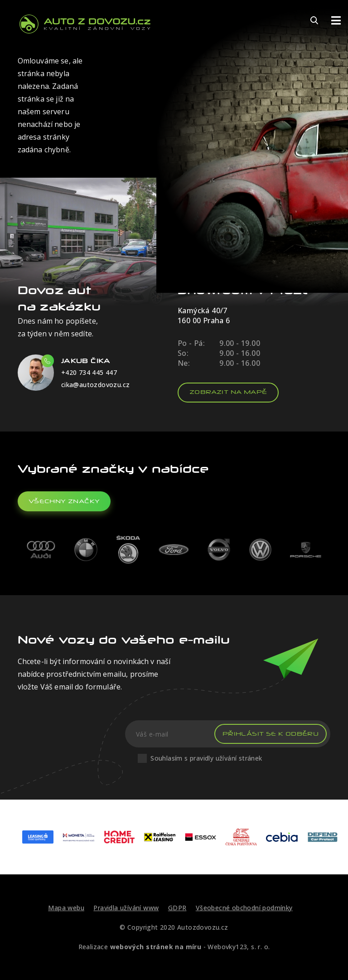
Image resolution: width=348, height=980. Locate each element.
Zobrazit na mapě (228, 392)
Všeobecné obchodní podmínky (244, 908)
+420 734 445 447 (89, 372)
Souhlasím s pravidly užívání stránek (206, 758)
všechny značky (64, 501)
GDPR (177, 908)
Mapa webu (66, 908)
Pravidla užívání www (126, 908)
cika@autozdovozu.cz (96, 385)
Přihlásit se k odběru (271, 734)
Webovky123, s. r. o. (239, 947)
